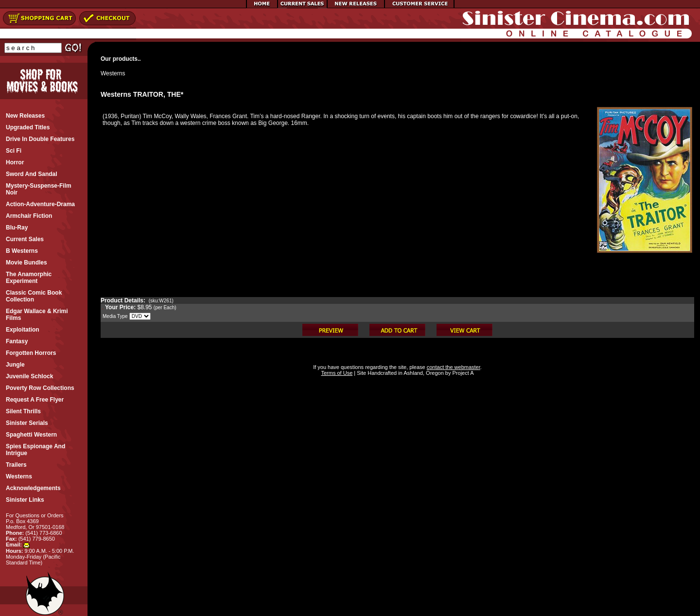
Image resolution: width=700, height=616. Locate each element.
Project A (462, 373)
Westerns (113, 73)
